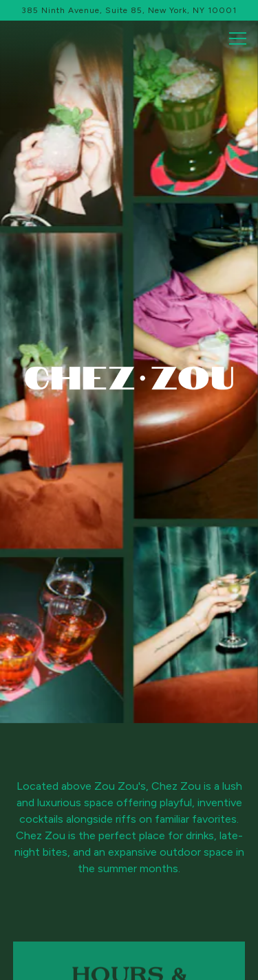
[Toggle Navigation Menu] (238, 38)
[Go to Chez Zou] (129, 10)
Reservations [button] (129, 928)
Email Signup (129, 963)
